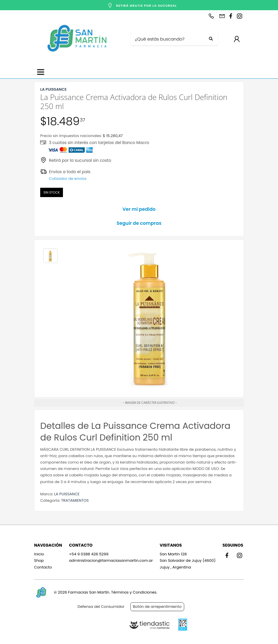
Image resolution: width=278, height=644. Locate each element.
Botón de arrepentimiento (157, 607)
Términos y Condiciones (134, 592)
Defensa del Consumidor (101, 607)
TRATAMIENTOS (75, 500)
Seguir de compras (139, 223)
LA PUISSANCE (67, 494)
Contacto (43, 567)
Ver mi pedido (139, 209)
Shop (39, 560)
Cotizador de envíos (68, 179)
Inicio (39, 554)
